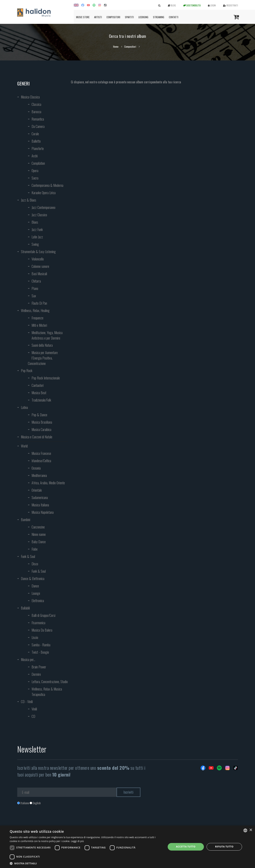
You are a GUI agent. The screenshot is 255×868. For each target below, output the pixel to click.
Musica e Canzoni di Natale (37, 437)
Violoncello (38, 259)
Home (116, 47)
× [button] (251, 830)
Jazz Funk (37, 229)
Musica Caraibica (41, 429)
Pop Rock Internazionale (46, 378)
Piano (35, 288)
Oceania (36, 468)
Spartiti (129, 17)
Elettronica (38, 601)
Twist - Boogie (40, 652)
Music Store (83, 17)
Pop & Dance (39, 415)
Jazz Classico (39, 215)
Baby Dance (39, 542)
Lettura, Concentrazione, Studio (50, 682)
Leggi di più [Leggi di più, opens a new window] (77, 841)
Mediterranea (39, 475)
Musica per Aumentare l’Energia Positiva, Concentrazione (43, 358)
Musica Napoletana (43, 512)
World (24, 446)
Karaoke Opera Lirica (44, 193)
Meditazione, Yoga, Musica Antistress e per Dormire (47, 335)
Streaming (159, 17)
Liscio (35, 637)
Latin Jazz (37, 237)
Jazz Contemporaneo (43, 207)
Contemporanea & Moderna (47, 185)
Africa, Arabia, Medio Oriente (48, 483)
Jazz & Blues (29, 200)
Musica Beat (39, 393)
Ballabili (25, 608)
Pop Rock (27, 371)
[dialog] (127, 847)
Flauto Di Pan (39, 303)
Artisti (98, 17)
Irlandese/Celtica (41, 461)
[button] (86, 863)
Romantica (38, 119)
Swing (35, 244)
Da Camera (38, 126)
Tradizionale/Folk (41, 400)
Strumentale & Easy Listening (38, 252)
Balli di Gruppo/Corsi (43, 615)
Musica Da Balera (42, 630)
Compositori (113, 17)
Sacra (35, 178)
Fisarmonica (38, 623)
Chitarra (36, 281)
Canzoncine (38, 527)
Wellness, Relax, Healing (35, 310)
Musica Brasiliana (42, 422)
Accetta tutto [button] (186, 847)
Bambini (26, 520)
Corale (35, 134)
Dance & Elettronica (33, 578)
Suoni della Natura (42, 345)
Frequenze (37, 318)
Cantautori (38, 385)
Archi (35, 156)
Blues (35, 222)
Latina (24, 407)
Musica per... (28, 659)
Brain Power (39, 667)
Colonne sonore (40, 266)
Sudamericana (40, 497)
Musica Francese (41, 453)
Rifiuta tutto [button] (224, 847)
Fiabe (35, 549)
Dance (35, 586)
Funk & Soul (28, 556)
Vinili (34, 709)
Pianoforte (38, 148)
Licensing (143, 17)
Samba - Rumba (41, 645)
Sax (34, 296)
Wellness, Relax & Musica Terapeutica (47, 692)
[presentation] (47, 821)
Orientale (37, 490)
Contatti (174, 17)
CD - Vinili (27, 702)
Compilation (38, 163)
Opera (35, 171)
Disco (35, 564)
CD (33, 716)
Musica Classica (30, 97)
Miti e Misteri (39, 325)
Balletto (36, 141)
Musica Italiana (40, 505)
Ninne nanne (39, 534)
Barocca (36, 112)
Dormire (36, 674)
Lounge (36, 593)
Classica (36, 104)
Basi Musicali (39, 274)
